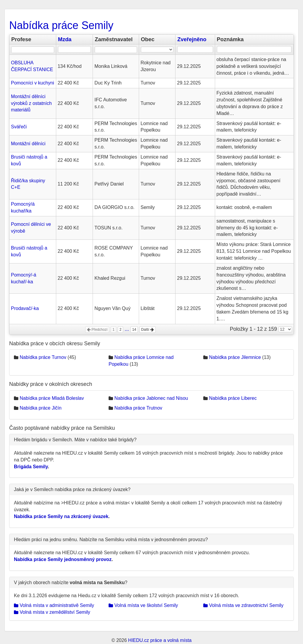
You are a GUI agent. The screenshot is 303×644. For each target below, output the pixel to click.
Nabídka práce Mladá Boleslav (52, 398)
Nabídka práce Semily (61, 25)
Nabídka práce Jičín (40, 408)
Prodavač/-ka (25, 308)
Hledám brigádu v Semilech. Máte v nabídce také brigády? (75, 440)
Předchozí (97, 330)
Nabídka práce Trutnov (138, 408)
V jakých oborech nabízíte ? (71, 583)
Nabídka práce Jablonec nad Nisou (151, 398)
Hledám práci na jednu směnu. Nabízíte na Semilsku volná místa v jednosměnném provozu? (111, 540)
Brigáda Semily (31, 467)
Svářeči (19, 127)
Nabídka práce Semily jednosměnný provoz (63, 559)
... (127, 329)
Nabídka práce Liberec (233, 398)
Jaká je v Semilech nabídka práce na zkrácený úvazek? (72, 489)
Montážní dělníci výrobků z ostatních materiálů (31, 103)
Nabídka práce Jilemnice (235, 357)
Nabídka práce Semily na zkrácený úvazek (61, 516)
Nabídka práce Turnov (43, 357)
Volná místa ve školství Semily (143, 605)
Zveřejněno (192, 39)
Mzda (65, 39)
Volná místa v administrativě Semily (54, 605)
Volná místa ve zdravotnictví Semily (243, 605)
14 (134, 330)
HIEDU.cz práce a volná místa (160, 640)
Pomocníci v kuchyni (33, 83)
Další (148, 330)
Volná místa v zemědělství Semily (52, 612)
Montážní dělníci (28, 144)
